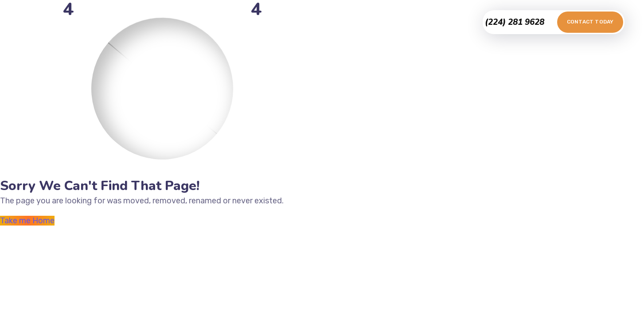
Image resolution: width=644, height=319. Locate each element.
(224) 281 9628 (515, 22)
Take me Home (27, 221)
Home (235, 22)
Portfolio (272, 22)
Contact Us (373, 22)
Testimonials (320, 22)
